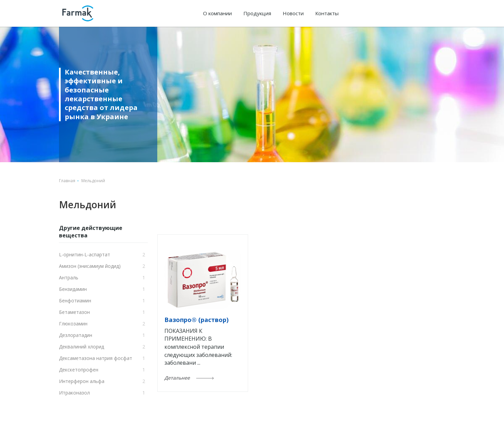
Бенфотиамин (75, 301)
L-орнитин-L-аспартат (85, 254)
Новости (293, 13)
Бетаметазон (74, 312)
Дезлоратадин (76, 335)
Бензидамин (73, 289)
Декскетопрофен (79, 370)
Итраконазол (74, 393)
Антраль (69, 278)
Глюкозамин (73, 324)
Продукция (257, 13)
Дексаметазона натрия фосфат (96, 358)
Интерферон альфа (82, 381)
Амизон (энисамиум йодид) (90, 266)
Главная (67, 181)
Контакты (327, 13)
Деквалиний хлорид (82, 347)
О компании (217, 13)
